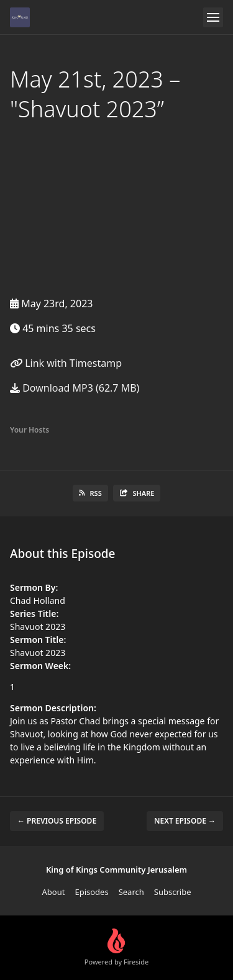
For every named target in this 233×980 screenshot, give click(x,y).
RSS (90, 493)
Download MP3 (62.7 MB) (75, 388)
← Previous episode (57, 821)
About (54, 892)
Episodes (91, 892)
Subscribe (173, 892)
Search (131, 892)
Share (137, 493)
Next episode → (185, 821)
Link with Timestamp (66, 363)
